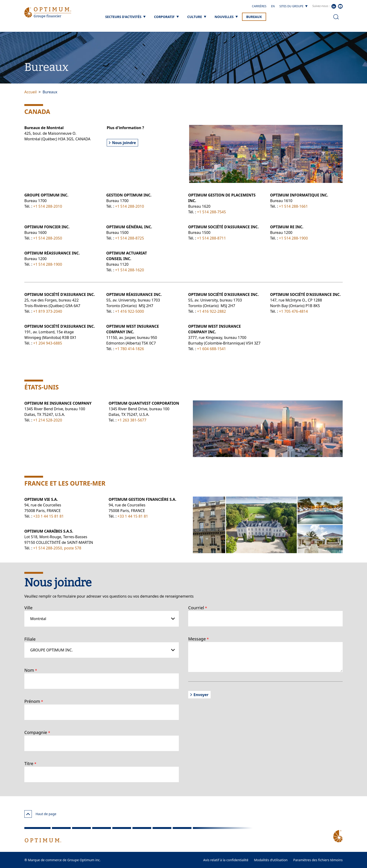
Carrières (259, 6)
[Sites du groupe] (294, 6)
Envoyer (199, 695)
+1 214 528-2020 (48, 420)
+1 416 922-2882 (211, 311)
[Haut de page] (28, 814)
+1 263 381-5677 (132, 420)
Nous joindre (122, 143)
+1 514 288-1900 (293, 238)
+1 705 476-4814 (293, 311)
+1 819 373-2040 (48, 311)
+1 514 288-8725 (130, 238)
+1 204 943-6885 (48, 343)
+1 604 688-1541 (211, 349)
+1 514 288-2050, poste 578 (57, 548)
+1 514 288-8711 (211, 238)
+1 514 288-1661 (293, 206)
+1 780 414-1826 (130, 349)
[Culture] (197, 17)
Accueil (31, 92)
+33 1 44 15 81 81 (49, 516)
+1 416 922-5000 (130, 311)
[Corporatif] (166, 17)
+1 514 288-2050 (48, 238)
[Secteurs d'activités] (125, 17)
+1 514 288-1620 (130, 270)
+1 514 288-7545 (211, 212)
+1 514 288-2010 (48, 206)
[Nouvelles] (226, 17)
